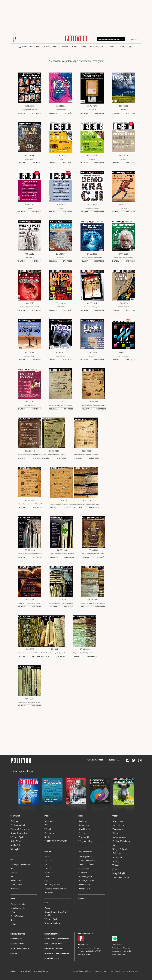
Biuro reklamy (16, 940)
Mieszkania (50, 822)
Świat (46, 48)
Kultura (65, 48)
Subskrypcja (114, 761)
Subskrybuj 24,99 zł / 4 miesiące (109, 39)
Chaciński (83, 834)
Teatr (47, 877)
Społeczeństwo (119, 838)
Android (85, 946)
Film (47, 865)
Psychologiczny (85, 877)
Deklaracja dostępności (54, 949)
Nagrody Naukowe (53, 924)
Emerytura (49, 834)
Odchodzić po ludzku (122, 842)
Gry (46, 881)
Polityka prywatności (53, 945)
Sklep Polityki (119, 874)
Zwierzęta (117, 854)
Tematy (116, 866)
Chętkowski (84, 838)
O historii (83, 873)
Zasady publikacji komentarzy (57, 940)
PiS (12, 869)
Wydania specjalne (19, 826)
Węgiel (48, 830)
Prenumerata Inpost (95, 761)
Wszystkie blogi (86, 842)
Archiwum (117, 858)
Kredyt (47, 838)
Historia (116, 834)
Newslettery (118, 822)
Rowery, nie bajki (86, 881)
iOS (79, 946)
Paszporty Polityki (53, 885)
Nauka (75, 48)
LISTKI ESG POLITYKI (56, 842)
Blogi (84, 48)
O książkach (84, 869)
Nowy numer (27, 48)
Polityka (14, 822)
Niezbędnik (16, 850)
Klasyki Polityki (120, 850)
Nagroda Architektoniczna (56, 890)
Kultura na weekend (87, 861)
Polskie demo (84, 885)
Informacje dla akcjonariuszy (57, 954)
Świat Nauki (16, 842)
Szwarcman (84, 826)
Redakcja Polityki (18, 935)
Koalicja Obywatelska (20, 865)
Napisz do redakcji (18, 945)
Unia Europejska (18, 909)
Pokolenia (112, 48)
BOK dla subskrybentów (20, 949)
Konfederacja (16, 885)
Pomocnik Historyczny (21, 830)
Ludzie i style (118, 826)
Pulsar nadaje (84, 890)
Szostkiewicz (84, 830)
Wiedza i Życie (17, 838)
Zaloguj (132, 39)
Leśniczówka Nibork (41, 972)
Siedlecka (83, 822)
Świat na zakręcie (86, 865)
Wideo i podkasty (97, 48)
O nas (115, 870)
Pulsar (47, 909)
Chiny (13, 925)
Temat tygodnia (85, 857)
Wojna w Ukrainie (18, 905)
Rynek (55, 48)
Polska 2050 (16, 881)
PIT (46, 826)
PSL (12, 877)
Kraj (38, 48)
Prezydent (15, 890)
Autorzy (116, 862)
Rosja (13, 921)
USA (13, 913)
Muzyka (48, 861)
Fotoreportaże (119, 830)
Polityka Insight (25, 972)
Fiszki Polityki (117, 946)
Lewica (14, 873)
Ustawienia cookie (52, 959)
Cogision (81, 972)
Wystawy (49, 873)
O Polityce (15, 954)
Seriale (47, 869)
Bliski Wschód (17, 917)
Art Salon (49, 893)
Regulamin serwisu (52, 935)
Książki (48, 857)
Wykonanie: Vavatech (101, 972)
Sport (115, 846)
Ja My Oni (15, 846)
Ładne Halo (88, 972)
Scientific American (19, 834)
